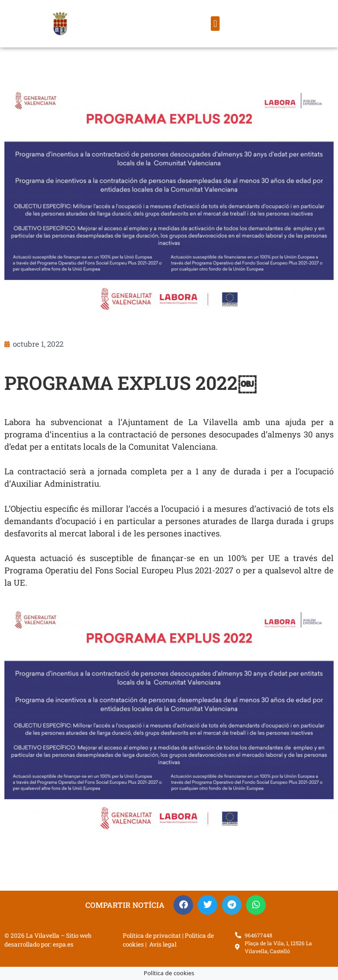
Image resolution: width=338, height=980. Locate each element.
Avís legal (163, 944)
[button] (215, 24)
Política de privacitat (152, 936)
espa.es (63, 944)
